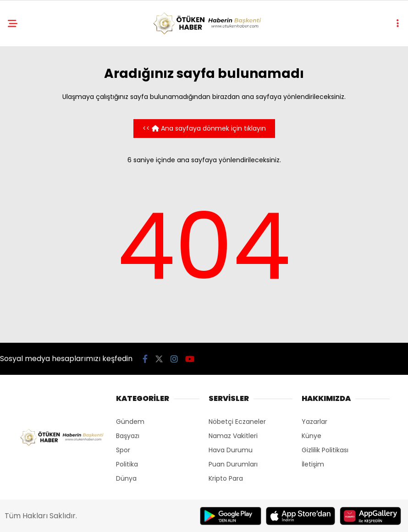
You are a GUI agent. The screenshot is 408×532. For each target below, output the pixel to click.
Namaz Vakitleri (233, 436)
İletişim (313, 464)
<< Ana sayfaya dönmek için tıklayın (204, 128)
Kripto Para (226, 478)
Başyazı (128, 436)
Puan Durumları (233, 464)
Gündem (130, 422)
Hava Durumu (231, 450)
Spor (123, 450)
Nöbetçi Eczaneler (237, 422)
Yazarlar (314, 422)
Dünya (126, 478)
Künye (312, 436)
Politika (127, 464)
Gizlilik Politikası (325, 450)
